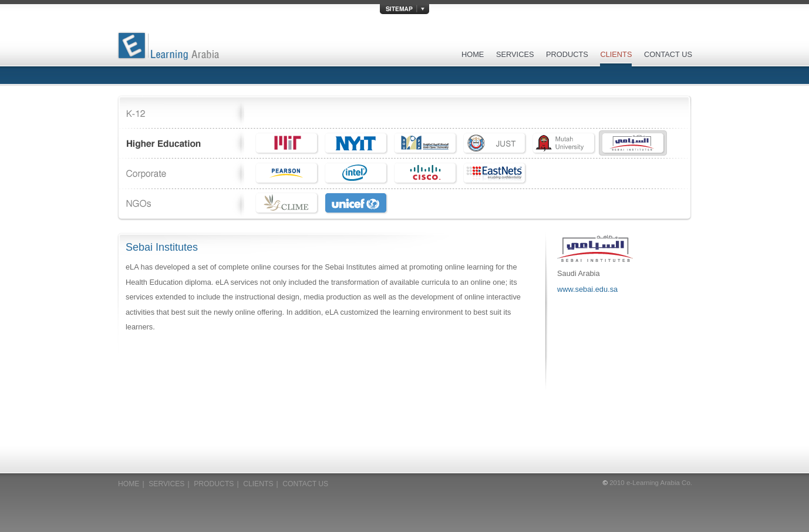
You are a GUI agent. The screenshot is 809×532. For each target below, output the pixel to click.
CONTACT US (668, 54)
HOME (473, 54)
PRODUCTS (567, 54)
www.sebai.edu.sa (587, 289)
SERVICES (515, 54)
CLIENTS (616, 54)
